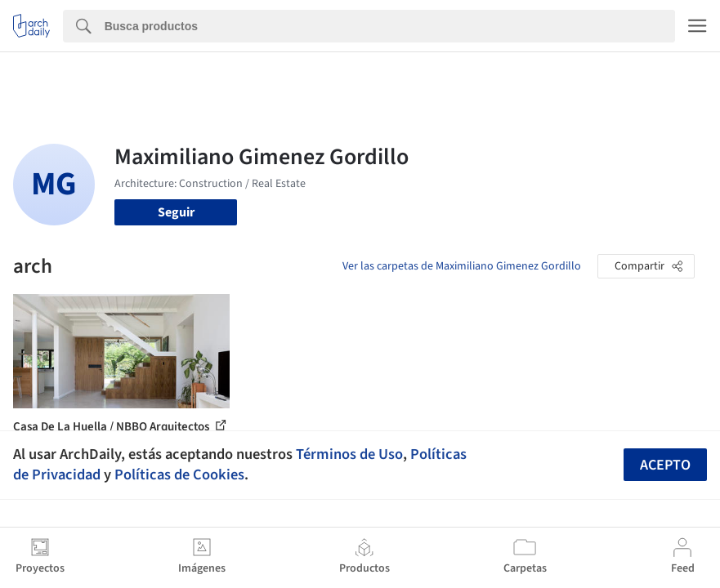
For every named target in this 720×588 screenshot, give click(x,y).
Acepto (665, 465)
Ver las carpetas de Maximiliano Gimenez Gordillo (462, 266)
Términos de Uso (349, 454)
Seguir (176, 212)
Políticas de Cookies (179, 474)
